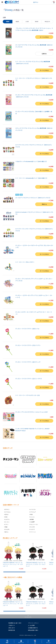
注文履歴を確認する (33, 628)
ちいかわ (33, 527)
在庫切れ (44, 54)
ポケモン (7, 509)
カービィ (7, 522)
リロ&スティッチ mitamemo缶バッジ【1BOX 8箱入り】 (31, 161)
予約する (44, 204)
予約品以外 (47, 22)
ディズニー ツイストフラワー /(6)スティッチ (28, 362)
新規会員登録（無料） (33, 630)
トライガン (33, 509)
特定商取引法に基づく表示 (15, 623)
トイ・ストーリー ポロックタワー (25, 262)
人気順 (27, 22)
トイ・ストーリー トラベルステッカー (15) (28, 395)
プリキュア (33, 512)
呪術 (31, 514)
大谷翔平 (33, 522)
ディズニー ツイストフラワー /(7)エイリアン (28, 345)
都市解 (32, 519)
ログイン (36, 2)
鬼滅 (6, 527)
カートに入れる (44, 37)
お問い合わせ (12, 628)
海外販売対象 (12, 630)
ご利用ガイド (12, 625)
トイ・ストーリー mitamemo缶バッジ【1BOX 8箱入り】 (32, 178)
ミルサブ (33, 529)
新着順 (8, 22)
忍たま (7, 514)
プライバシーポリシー (33, 623)
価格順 (17, 22)
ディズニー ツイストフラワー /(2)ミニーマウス (29, 379)
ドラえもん (8, 512)
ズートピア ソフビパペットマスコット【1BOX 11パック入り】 (33, 198)
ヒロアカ (7, 519)
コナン (7, 524)
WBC (6, 517)
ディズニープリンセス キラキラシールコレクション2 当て (32, 412)
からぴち (7, 529)
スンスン (33, 517)
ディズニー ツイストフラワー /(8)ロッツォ (27, 329)
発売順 (37, 22)
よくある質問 (31, 625)
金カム (7, 532)
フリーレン (33, 532)
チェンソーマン (34, 524)
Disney (9, 10)
